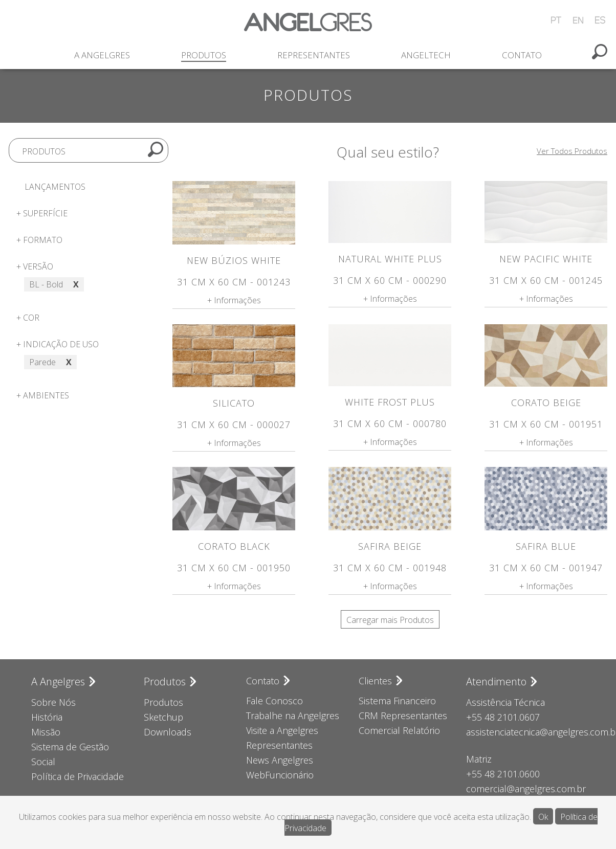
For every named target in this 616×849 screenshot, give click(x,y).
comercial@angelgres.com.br (525, 789)
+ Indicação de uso (58, 344)
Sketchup (163, 717)
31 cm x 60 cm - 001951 (546, 424)
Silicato (234, 403)
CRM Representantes (403, 716)
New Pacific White (546, 259)
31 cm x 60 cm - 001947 (546, 568)
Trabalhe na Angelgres (293, 716)
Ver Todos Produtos (572, 151)
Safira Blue (546, 546)
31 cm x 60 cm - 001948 (390, 568)
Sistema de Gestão (70, 747)
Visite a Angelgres (282, 730)
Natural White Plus (390, 259)
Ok (543, 817)
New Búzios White (234, 260)
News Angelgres (280, 760)
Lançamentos (55, 187)
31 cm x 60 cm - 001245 (546, 280)
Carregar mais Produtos (390, 620)
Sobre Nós (53, 702)
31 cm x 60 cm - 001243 (234, 282)
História (47, 717)
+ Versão (35, 266)
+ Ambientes (43, 395)
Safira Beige (390, 546)
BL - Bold (54, 284)
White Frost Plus (390, 402)
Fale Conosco (274, 701)
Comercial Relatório (399, 730)
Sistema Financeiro (397, 701)
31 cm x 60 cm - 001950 (234, 568)
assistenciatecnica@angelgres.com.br (525, 732)
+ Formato (39, 240)
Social (43, 762)
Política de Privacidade (78, 776)
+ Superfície (42, 213)
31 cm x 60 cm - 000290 (390, 280)
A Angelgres (102, 55)
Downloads (168, 732)
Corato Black (234, 546)
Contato (522, 55)
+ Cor (28, 318)
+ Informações (234, 300)
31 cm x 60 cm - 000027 (234, 424)
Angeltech (426, 55)
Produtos (204, 55)
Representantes (314, 55)
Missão (46, 732)
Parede (50, 362)
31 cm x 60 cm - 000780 (390, 423)
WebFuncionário (280, 775)
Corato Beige (546, 403)
